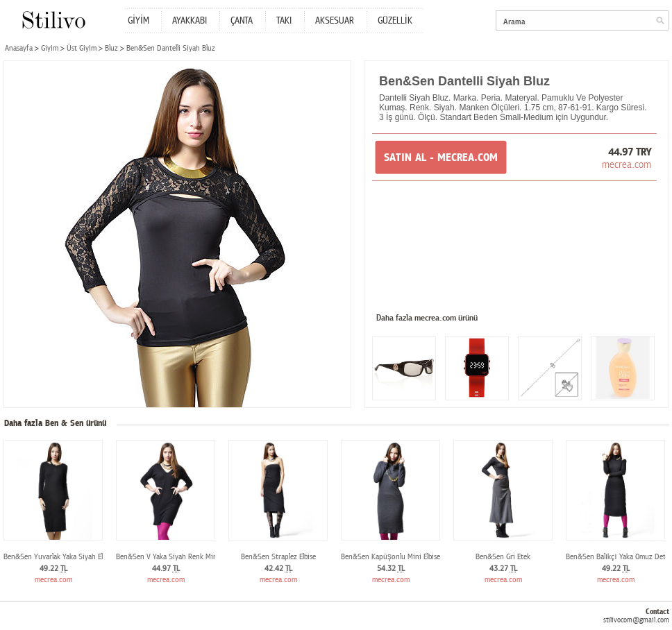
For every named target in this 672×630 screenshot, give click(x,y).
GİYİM (138, 21)
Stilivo (53, 20)
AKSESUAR (335, 21)
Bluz (111, 48)
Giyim (50, 48)
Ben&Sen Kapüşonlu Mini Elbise (390, 557)
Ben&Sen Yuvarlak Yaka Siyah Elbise (59, 557)
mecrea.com (627, 164)
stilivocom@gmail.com (636, 620)
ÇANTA (242, 21)
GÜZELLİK (395, 21)
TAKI (284, 21)
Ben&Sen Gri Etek (503, 557)
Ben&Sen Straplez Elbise (278, 557)
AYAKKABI (190, 21)
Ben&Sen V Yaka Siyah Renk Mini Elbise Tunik (186, 557)
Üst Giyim (82, 48)
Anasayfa (19, 48)
